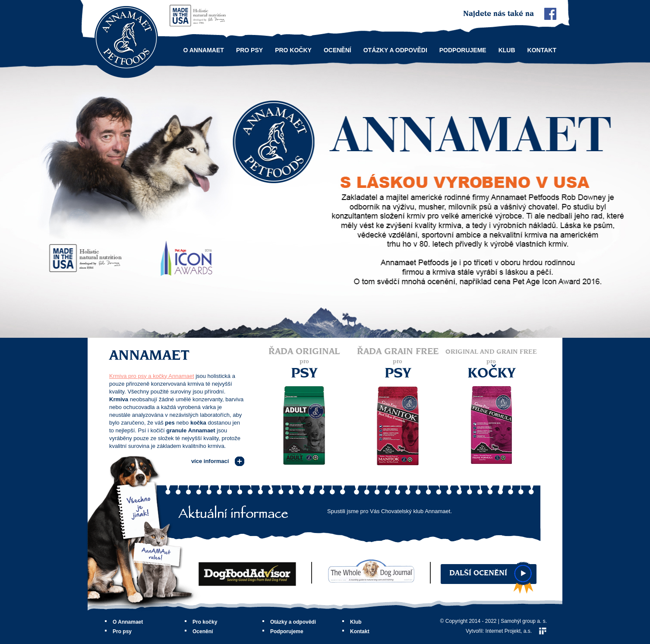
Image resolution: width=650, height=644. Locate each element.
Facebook (550, 14)
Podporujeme (463, 50)
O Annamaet (204, 50)
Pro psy (249, 50)
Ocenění (338, 50)
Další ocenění (478, 573)
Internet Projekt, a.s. (509, 631)
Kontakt (542, 50)
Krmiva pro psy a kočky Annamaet (152, 376)
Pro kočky (293, 50)
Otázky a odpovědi (395, 50)
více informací (210, 461)
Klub (507, 50)
